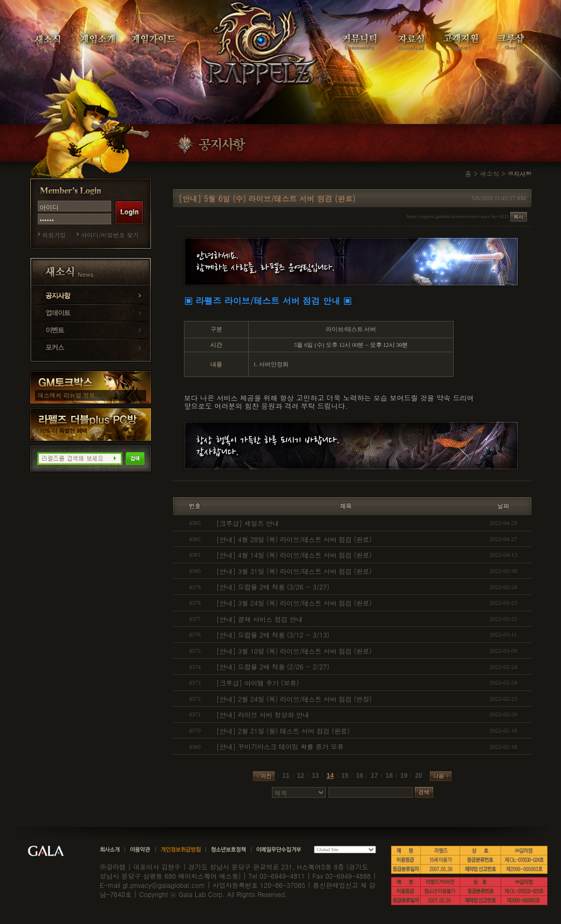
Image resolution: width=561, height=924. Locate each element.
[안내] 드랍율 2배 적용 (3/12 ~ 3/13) (273, 635)
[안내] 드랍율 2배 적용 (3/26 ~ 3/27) (273, 587)
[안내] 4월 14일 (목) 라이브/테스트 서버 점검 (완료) (294, 555)
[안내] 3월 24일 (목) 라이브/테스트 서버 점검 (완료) (294, 603)
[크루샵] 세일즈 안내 (248, 523)
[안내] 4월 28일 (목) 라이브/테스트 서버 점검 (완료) (294, 539)
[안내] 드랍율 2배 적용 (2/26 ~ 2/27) (273, 666)
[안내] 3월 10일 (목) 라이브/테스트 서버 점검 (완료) (294, 651)
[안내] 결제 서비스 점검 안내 (259, 619)
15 (345, 776)
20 (418, 776)
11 (286, 776)
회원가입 (54, 235)
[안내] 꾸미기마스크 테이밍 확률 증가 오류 (280, 746)
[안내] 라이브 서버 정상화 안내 (263, 714)
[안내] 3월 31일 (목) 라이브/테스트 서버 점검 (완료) (294, 571)
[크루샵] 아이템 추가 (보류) (258, 683)
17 (374, 776)
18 (389, 776)
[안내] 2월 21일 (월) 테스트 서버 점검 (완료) (283, 731)
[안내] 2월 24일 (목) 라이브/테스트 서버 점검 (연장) (294, 699)
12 (301, 776)
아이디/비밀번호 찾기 (110, 235)
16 (360, 776)
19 (404, 776)
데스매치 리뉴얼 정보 (66, 395)
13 (315, 776)
